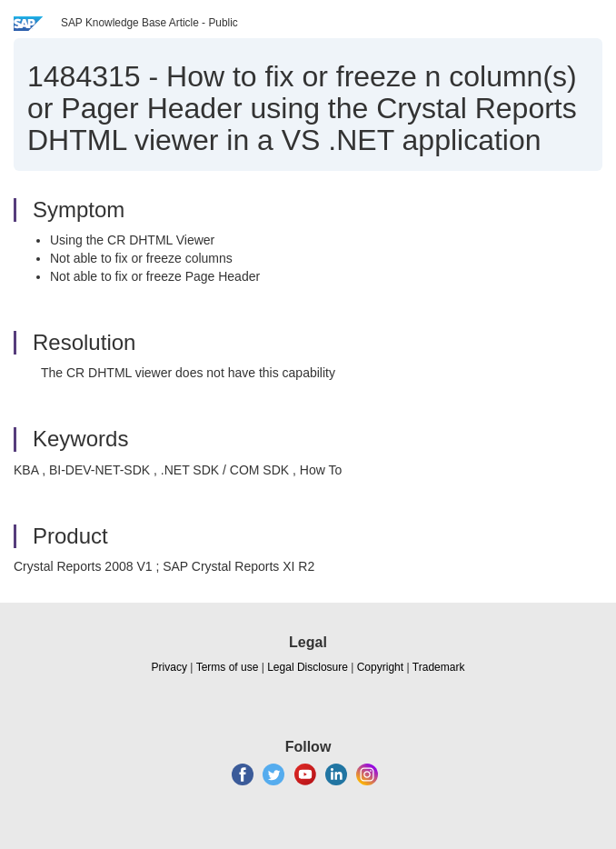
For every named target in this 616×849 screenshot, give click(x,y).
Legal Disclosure (308, 667)
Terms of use (228, 667)
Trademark (439, 667)
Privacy (169, 667)
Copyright (380, 667)
